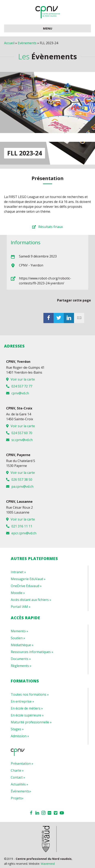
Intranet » (18, 572)
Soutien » (18, 638)
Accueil (9, 43)
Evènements (27, 43)
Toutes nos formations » (30, 694)
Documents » (21, 659)
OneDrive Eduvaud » (26, 586)
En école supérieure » (27, 715)
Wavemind (48, 864)
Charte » (17, 770)
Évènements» (21, 791)
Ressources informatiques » (32, 652)
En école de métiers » (27, 708)
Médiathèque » (22, 645)
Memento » (19, 631)
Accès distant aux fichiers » (31, 600)
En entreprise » (22, 701)
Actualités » (19, 784)
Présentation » (22, 763)
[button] (47, 227)
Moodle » (18, 593)
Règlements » (21, 666)
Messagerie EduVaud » (28, 579)
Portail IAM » (21, 607)
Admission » (20, 736)
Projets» (17, 798)
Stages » (17, 729)
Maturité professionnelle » (31, 722)
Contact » (18, 777)
